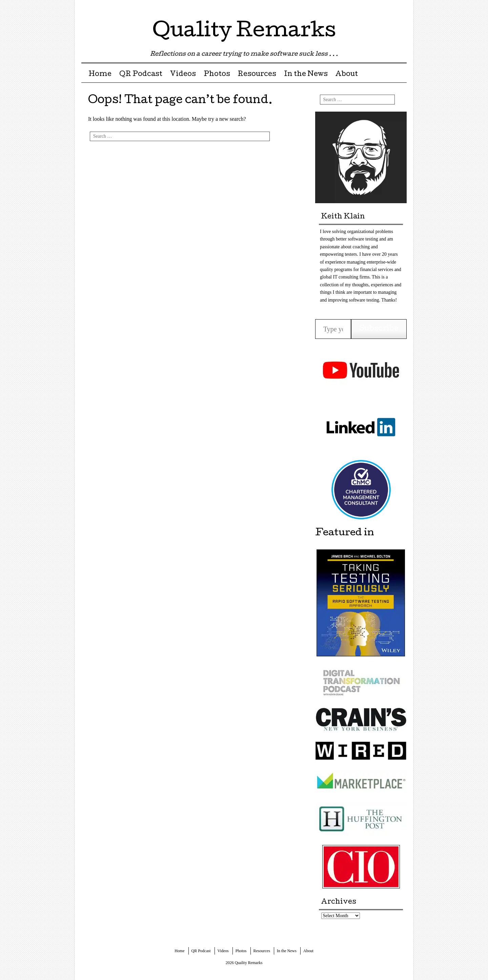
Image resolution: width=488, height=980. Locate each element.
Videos (183, 75)
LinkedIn (389, 8)
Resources (257, 75)
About (347, 75)
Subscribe (379, 329)
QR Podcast (141, 75)
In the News (306, 75)
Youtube (401, 8)
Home (100, 75)
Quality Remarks (244, 32)
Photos (217, 75)
